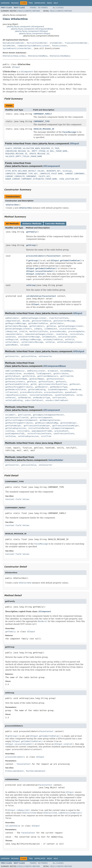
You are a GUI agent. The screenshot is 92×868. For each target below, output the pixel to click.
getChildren (29, 376)
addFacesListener (36, 371)
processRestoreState (31, 392)
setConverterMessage (29, 337)
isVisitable (23, 431)
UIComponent (52, 166)
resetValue (62, 334)
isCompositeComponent (63, 428)
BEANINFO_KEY (53, 171)
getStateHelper (68, 423)
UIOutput (79, 351)
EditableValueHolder (14, 43)
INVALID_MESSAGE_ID (44, 129)
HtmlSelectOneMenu (38, 56)
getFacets (61, 382)
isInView (10, 431)
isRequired (11, 331)
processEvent (61, 431)
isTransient (12, 392)
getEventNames (37, 379)
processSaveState (54, 392)
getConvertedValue (41, 321)
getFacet (32, 382)
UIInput (16, 67)
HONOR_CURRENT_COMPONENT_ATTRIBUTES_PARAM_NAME (31, 179)
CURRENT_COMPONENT (75, 174)
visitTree (46, 436)
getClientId (67, 376)
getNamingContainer (50, 420)
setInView (10, 436)
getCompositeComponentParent (48, 415)
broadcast (53, 371)
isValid (23, 331)
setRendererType (41, 398)
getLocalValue (29, 356)
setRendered (24, 398)
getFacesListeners (15, 382)
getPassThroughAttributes (19, 387)
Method (36, 11)
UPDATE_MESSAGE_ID (39, 154)
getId (33, 384)
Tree (31, 3)
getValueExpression (16, 428)
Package (15, 3)
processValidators (36, 256)
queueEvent (71, 392)
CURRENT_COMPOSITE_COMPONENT (21, 176)
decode (26, 321)
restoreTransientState (39, 434)
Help (56, 3)
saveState (10, 337)
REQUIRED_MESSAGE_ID (16, 154)
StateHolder (56, 43)
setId (79, 395)
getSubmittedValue (38, 323)
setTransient (59, 398)
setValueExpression (28, 436)
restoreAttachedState (41, 395)
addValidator (12, 318)
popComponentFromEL (42, 431)
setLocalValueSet (67, 337)
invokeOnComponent (57, 390)
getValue (51, 326)
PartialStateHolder (37, 43)
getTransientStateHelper (37, 426)
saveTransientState (64, 434)
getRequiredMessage (16, 323)
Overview (5, 3)
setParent (10, 398)
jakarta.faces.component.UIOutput (31, 31)
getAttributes (61, 374)
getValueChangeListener (71, 326)
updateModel (12, 345)
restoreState (76, 334)
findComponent (44, 374)
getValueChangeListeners (19, 329)
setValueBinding (14, 400)
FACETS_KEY (44, 176)
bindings (67, 171)
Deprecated (40, 3)
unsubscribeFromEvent (57, 400)
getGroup (31, 245)
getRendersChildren (16, 390)
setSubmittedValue (53, 339)
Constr (28, 11)
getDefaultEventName (16, 379)
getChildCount (13, 376)
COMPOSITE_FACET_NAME (51, 174)
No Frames (43, 8)
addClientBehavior (15, 371)
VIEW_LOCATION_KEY (69, 179)
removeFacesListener (16, 395)
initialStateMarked (39, 428)
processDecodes (58, 331)
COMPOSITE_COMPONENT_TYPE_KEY (21, 174)
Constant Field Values (17, 499)
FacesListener (59, 46)
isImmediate (51, 329)
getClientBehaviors (48, 376)
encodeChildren (13, 374)
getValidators (37, 326)
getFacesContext (55, 379)
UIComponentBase (55, 366)
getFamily (31, 232)
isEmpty (38, 329)
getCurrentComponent (41, 418)
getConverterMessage (64, 321)
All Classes (58, 8)
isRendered (75, 390)
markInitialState (39, 331)
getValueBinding (37, 390)
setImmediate (49, 337)
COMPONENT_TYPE (42, 121)
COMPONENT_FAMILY (43, 114)
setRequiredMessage (31, 339)
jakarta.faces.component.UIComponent (25, 27)
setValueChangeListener (69, 342)
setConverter (45, 356)
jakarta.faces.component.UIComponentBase (32, 29)
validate (25, 345)
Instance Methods (32, 224)
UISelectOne (12, 205)
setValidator (12, 342)
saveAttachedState (64, 395)
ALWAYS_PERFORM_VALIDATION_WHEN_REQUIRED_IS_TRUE (32, 148)
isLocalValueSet (68, 329)
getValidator (57, 323)
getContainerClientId (17, 418)
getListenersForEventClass (53, 384)
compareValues (13, 321)
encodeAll (10, 415)
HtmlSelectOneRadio (60, 56)
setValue (50, 342)
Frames (33, 8)
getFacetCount (46, 382)
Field (20, 11)
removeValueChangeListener (39, 334)
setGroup (31, 285)
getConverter (12, 356)
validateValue (34, 296)
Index (50, 3)
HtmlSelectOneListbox (14, 56)
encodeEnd (29, 374)
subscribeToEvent (34, 400)
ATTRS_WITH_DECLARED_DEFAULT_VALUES (25, 171)
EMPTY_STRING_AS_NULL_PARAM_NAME (49, 151)
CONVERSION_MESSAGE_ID (17, 151)
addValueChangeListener (34, 318)
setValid (69, 339)
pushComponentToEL (15, 434)
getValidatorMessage (16, 326)
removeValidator (14, 334)
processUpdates (76, 331)
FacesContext (54, 256)
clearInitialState (59, 318)
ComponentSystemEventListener (34, 46)
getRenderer (41, 387)
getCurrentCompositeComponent (21, 420)
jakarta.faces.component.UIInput (35, 33)
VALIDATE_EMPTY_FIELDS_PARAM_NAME (24, 156)
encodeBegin (67, 371)
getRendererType (59, 387)
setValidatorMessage (32, 342)
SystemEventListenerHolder (17, 48)
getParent (75, 384)
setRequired (12, 339)
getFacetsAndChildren (17, 384)
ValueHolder (9, 46)
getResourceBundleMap (47, 423)
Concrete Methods (55, 224)
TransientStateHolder (76, 43)
